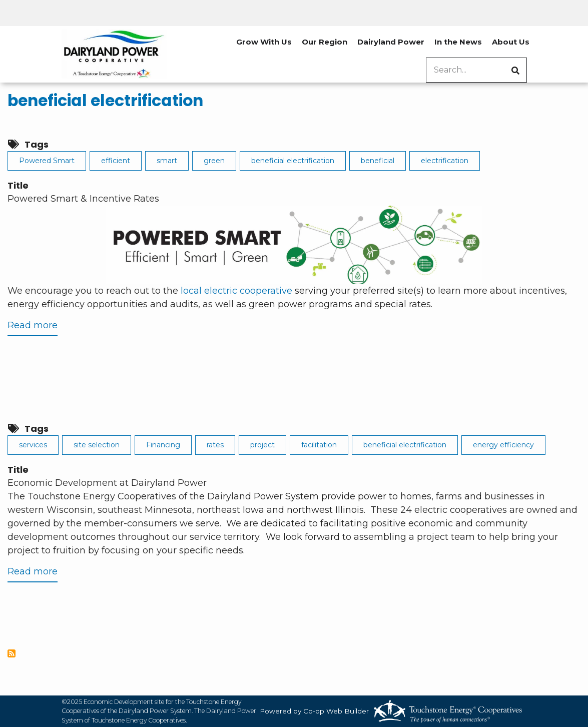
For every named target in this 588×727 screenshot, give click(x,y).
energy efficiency (503, 445)
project (262, 445)
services (33, 445)
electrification (445, 161)
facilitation (319, 445)
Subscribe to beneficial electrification (12, 653)
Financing (163, 445)
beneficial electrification (105, 101)
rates (215, 445)
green (214, 161)
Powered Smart (47, 161)
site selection (97, 445)
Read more (33, 327)
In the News (458, 42)
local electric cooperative (236, 291)
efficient (116, 161)
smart (167, 161)
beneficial (378, 161)
